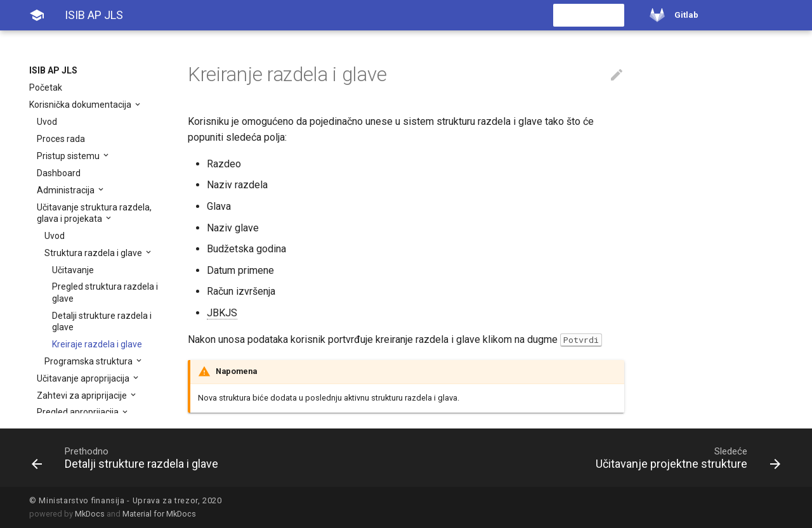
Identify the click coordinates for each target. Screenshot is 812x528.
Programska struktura (89, 361)
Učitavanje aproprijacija (84, 378)
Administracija (67, 190)
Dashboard (59, 173)
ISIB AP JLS (53, 70)
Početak (46, 87)
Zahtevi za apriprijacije (83, 396)
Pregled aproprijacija (79, 412)
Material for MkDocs (159, 514)
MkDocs (90, 514)
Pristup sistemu (69, 156)
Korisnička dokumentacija (81, 105)
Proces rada (61, 139)
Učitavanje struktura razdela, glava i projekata (94, 213)
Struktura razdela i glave (94, 253)
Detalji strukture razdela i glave (102, 321)
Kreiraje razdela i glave (97, 344)
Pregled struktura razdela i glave (105, 292)
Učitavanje (73, 270)
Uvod (47, 122)
